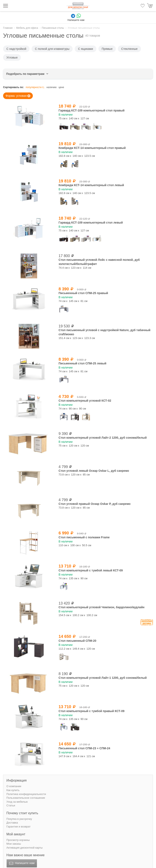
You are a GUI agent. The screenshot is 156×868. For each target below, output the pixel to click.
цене (61, 87)
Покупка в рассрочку (19, 819)
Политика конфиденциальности (26, 794)
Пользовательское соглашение (26, 798)
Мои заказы (14, 844)
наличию (51, 87)
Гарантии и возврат (18, 827)
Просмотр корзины (18, 840)
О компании (14, 786)
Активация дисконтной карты (24, 848)
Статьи (11, 805)
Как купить (13, 790)
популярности (35, 87)
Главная (8, 28)
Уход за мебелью (17, 802)
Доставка (12, 823)
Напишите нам (21, 863)
